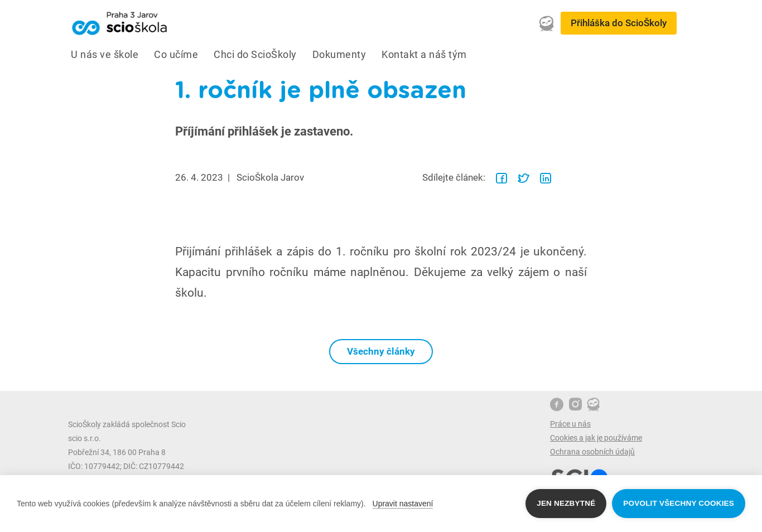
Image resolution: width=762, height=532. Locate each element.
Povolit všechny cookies (679, 503)
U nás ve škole (105, 55)
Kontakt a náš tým (424, 55)
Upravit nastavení (403, 504)
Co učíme (176, 55)
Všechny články (381, 351)
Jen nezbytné (566, 503)
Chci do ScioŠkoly (255, 55)
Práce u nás (570, 424)
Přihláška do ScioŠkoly (619, 23)
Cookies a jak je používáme (596, 438)
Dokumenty (339, 55)
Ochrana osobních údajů (592, 452)
